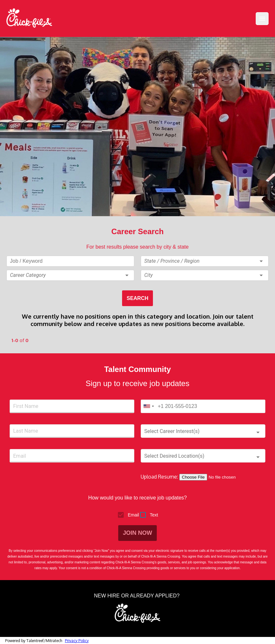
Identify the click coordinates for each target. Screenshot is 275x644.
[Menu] (262, 19)
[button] (70, 275)
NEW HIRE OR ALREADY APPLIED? (138, 596)
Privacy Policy (77, 641)
